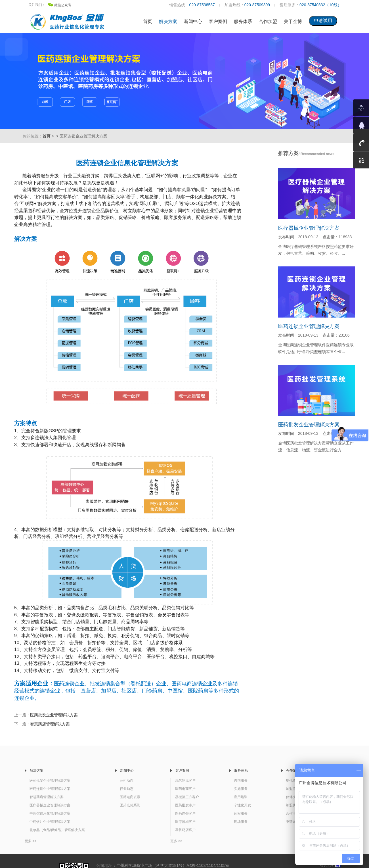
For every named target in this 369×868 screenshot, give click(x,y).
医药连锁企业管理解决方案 (309, 326)
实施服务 (241, 789)
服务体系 (243, 21)
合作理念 (293, 813)
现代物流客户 (185, 781)
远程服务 (241, 813)
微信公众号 (60, 5)
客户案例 (218, 21)
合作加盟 (268, 21)
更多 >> (31, 841)
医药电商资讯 (130, 797)
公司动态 (127, 781)
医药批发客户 (185, 805)
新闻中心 (193, 21)
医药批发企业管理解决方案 (54, 715)
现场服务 (241, 822)
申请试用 (293, 822)
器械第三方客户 (187, 797)
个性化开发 (242, 805)
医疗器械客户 (185, 822)
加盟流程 (293, 789)
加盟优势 (293, 805)
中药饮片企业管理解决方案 (50, 822)
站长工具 (330, 865)
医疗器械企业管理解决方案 (309, 228)
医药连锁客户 (185, 813)
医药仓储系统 (130, 805)
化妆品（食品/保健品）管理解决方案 (57, 830)
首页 (148, 21)
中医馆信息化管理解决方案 (50, 813)
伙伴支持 (293, 797)
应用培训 (241, 797)
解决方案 (168, 21)
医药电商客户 (185, 789)
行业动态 (127, 789)
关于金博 (293, 21)
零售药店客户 (185, 830)
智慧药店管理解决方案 (50, 724)
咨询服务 (241, 781)
